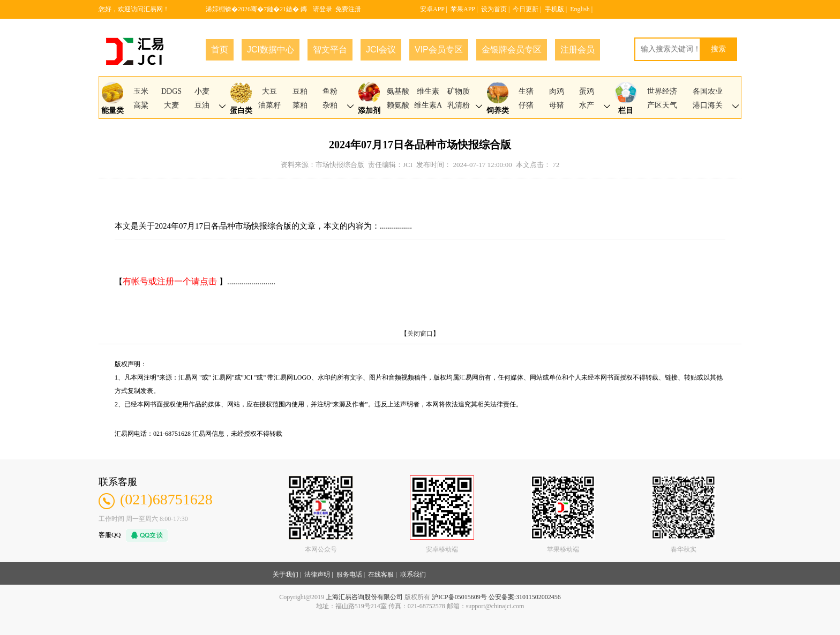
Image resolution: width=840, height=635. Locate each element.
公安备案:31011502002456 (525, 597)
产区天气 (662, 105)
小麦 (202, 91)
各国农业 (708, 91)
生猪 (526, 91)
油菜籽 (269, 105)
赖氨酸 (398, 105)
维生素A (428, 105)
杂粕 (330, 105)
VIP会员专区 (439, 50)
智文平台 (330, 50)
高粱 (141, 105)
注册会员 (577, 50)
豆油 (202, 105)
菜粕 (300, 105)
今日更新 (526, 9)
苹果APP (463, 9)
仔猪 (526, 105)
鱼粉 (330, 91)
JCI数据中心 (271, 50)
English (580, 9)
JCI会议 (381, 50)
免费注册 (348, 9)
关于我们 (286, 574)
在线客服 (381, 574)
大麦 (171, 105)
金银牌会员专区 (512, 50)
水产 (587, 105)
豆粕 (300, 91)
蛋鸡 (587, 91)
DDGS (171, 91)
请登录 (322, 9)
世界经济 (662, 91)
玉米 (141, 91)
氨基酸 (398, 91)
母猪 (557, 105)
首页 (220, 50)
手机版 (554, 9)
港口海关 (708, 105)
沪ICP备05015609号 (459, 597)
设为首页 (494, 9)
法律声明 (317, 574)
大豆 (269, 91)
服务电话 (349, 574)
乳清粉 (459, 105)
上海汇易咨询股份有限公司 (364, 597)
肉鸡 (557, 91)
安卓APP (432, 9)
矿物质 (459, 91)
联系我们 (413, 574)
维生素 (428, 91)
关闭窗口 (420, 334)
